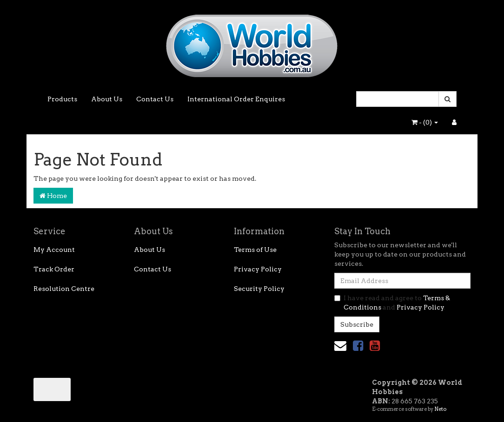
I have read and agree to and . (392, 303)
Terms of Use (255, 250)
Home (53, 196)
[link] (358, 346)
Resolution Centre (64, 289)
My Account (54, 250)
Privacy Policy (258, 269)
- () (425, 122)
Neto (440, 409)
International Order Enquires (236, 99)
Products (62, 99)
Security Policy (259, 289)
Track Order (54, 269)
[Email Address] (402, 281)
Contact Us (155, 99)
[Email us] (340, 346)
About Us (107, 99)
